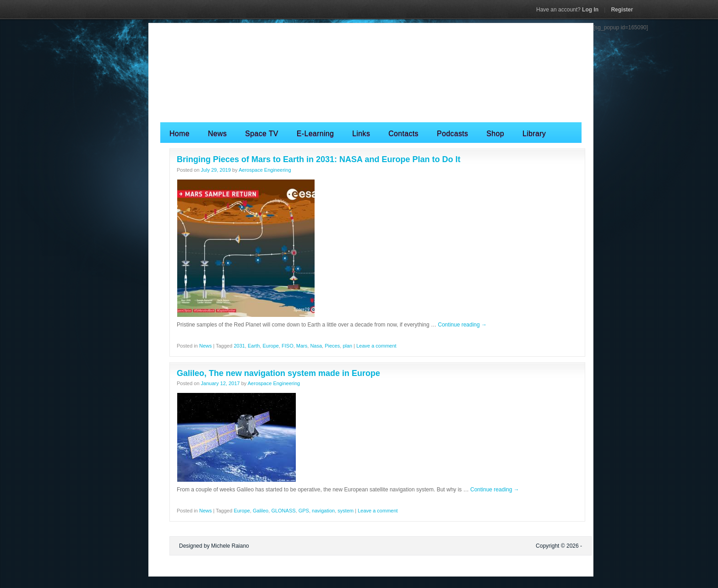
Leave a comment (376, 346)
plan (347, 346)
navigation (323, 511)
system (345, 511)
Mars (302, 346)
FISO (288, 346)
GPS (304, 511)
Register (622, 10)
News (217, 133)
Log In (567, 10)
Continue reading (462, 325)
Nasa (316, 346)
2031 (239, 346)
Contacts (403, 133)
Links (361, 133)
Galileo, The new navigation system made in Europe (278, 373)
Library (534, 133)
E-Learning (315, 133)
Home (179, 133)
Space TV (262, 133)
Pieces (332, 346)
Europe (270, 346)
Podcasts (452, 133)
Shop (495, 133)
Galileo (261, 511)
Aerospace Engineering (265, 170)
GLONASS (283, 511)
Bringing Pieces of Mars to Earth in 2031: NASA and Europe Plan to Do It (318, 159)
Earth (254, 346)
